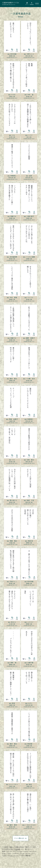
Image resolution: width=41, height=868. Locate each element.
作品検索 (17, 849)
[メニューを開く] (37, 4)
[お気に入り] (7, 50)
